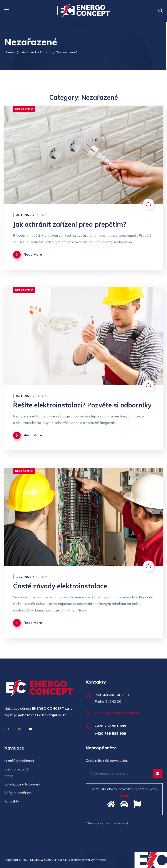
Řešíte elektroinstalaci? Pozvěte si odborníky (82, 405)
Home (9, 52)
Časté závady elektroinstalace (60, 586)
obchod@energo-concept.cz (117, 713)
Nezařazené (24, 109)
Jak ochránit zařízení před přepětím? (70, 224)
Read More (33, 254)
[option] (83, 155)
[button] (160, 11)
